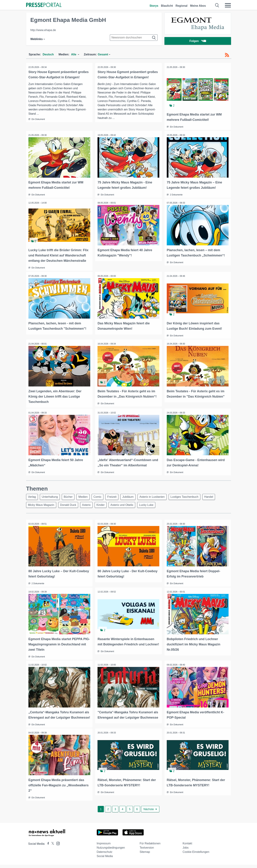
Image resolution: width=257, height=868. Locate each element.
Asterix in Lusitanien (159, 495)
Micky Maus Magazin (42, 504)
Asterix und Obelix (126, 504)
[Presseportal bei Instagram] (57, 847)
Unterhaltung (51, 495)
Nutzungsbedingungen (111, 851)
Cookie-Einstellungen (196, 855)
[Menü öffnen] (228, 5)
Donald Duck (70, 504)
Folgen (198, 41)
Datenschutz (104, 855)
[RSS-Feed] (227, 55)
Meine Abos (198, 6)
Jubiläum (134, 495)
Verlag (32, 495)
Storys (154, 6)
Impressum (104, 847)
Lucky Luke (151, 504)
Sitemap (145, 855)
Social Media (105, 859)
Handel (218, 495)
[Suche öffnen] (217, 5)
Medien (86, 495)
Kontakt (187, 847)
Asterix (89, 504)
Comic (102, 495)
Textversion (147, 851)
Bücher (71, 495)
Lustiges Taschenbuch (192, 495)
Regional (182, 6)
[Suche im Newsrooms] (134, 38)
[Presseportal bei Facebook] (47, 847)
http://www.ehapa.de (43, 30)
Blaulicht (167, 6)
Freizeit (117, 495)
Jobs (186, 851)
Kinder (104, 504)
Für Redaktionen (150, 847)
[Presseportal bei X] (52, 847)
